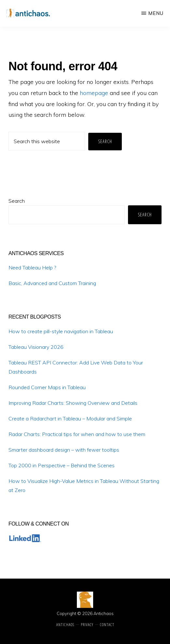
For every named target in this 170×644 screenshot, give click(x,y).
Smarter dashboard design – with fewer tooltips (64, 450)
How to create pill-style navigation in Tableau (61, 331)
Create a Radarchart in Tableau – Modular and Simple (70, 418)
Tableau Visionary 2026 (36, 347)
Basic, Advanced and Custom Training (52, 283)
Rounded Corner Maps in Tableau (47, 387)
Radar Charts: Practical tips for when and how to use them (77, 434)
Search (17, 201)
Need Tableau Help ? (32, 267)
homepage (94, 93)
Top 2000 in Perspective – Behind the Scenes (62, 465)
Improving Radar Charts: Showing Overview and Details (73, 403)
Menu (156, 13)
